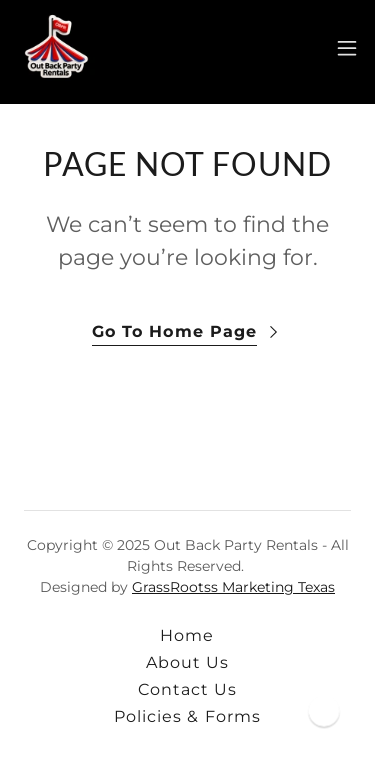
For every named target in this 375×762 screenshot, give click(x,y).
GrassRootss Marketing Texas (233, 587)
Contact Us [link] (187, 689)
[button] (347, 48)
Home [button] (187, 635)
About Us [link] (187, 662)
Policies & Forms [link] (187, 716)
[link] (56, 48)
